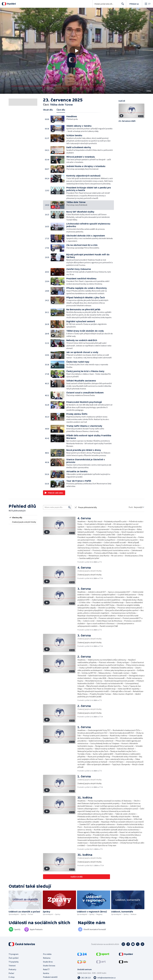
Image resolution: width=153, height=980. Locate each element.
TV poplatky (14, 962)
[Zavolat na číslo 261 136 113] (84, 978)
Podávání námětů (50, 977)
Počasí (11, 973)
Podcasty (12, 969)
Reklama (47, 958)
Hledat (122, 5)
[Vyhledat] (69, 507)
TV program (14, 954)
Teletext (12, 966)
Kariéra (46, 973)
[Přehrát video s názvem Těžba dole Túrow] (76, 51)
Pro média (47, 954)
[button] (76, 51)
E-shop (12, 977)
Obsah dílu (48, 110)
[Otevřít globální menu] (148, 4)
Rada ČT (46, 969)
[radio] (23, 517)
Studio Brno (48, 962)
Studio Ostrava (49, 966)
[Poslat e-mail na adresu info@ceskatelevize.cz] (105, 978)
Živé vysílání (14, 958)
